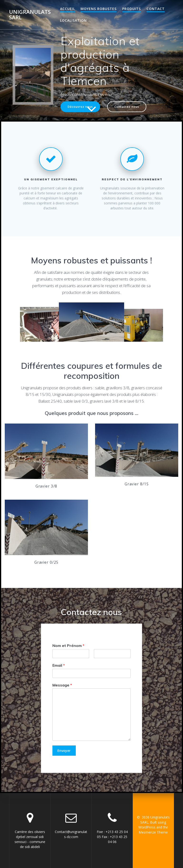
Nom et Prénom (68, 646)
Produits (132, 9)
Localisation (73, 20)
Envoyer (64, 751)
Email (59, 665)
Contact (156, 9)
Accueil (68, 9)
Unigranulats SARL (30, 15)
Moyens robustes (99, 9)
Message (62, 685)
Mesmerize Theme (153, 832)
